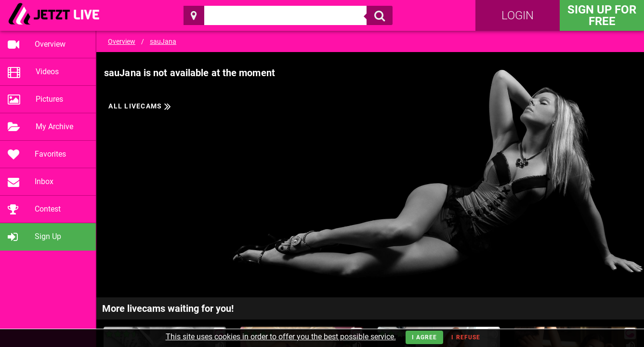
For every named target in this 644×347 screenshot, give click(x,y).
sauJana (163, 41)
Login (518, 15)
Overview (122, 41)
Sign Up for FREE (602, 15)
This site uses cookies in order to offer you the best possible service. (281, 337)
